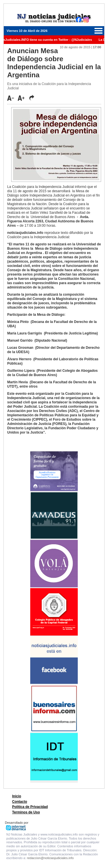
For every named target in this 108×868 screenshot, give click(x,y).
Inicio (17, 796)
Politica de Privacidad (30, 807)
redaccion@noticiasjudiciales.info (50, 858)
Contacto (20, 802)
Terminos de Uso (26, 812)
